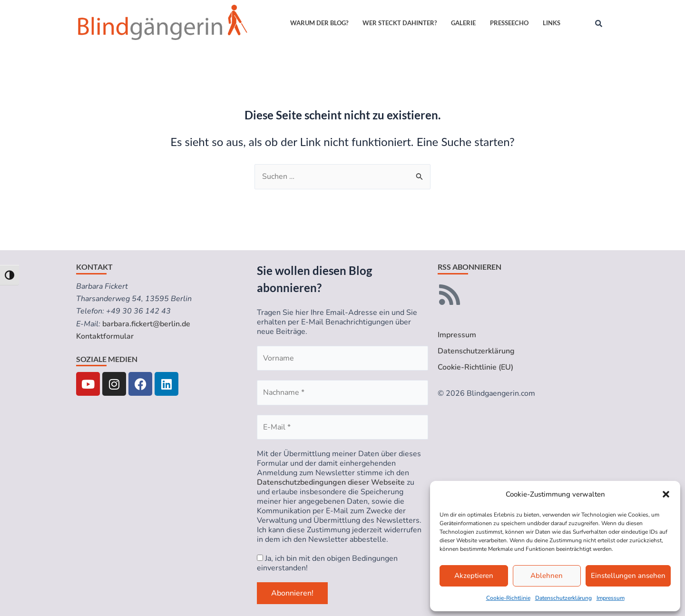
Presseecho (509, 23)
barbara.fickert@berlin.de (146, 324)
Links (552, 23)
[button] (666, 494)
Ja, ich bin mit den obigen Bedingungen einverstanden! (327, 563)
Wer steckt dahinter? (400, 23)
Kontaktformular (105, 336)
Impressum (611, 598)
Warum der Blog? (319, 23)
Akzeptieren (474, 576)
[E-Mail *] (342, 427)
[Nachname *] (342, 392)
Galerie (463, 23)
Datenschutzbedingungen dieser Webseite (331, 482)
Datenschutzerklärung (563, 598)
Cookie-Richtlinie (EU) (475, 367)
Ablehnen (547, 576)
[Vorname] (342, 358)
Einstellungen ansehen (628, 576)
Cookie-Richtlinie (508, 598)
